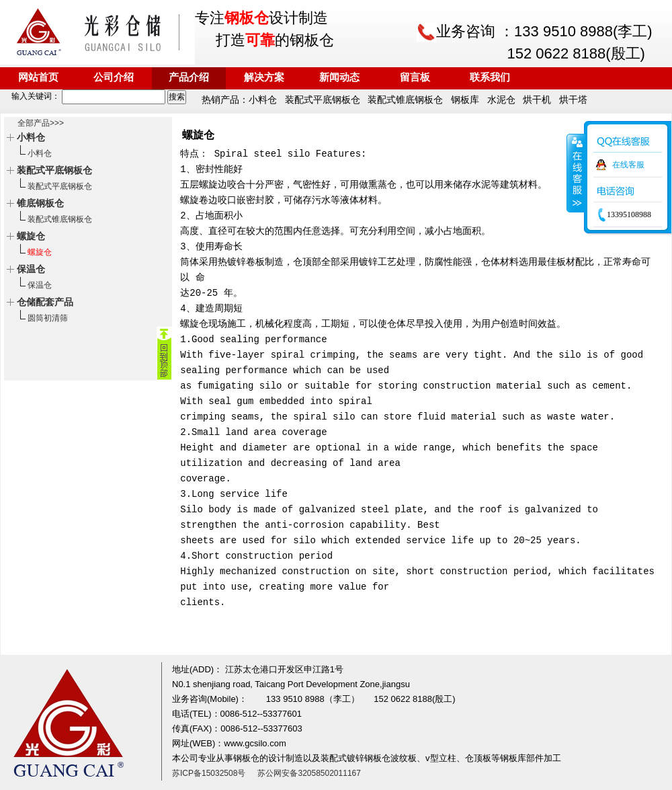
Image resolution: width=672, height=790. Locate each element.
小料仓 (40, 153)
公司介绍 (114, 78)
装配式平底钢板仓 (60, 186)
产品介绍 (189, 78)
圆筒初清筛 (48, 318)
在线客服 (628, 165)
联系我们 (490, 78)
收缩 (576, 173)
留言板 (415, 78)
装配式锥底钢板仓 (60, 219)
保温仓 (40, 285)
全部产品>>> (41, 123)
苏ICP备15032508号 (209, 773)
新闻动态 (339, 78)
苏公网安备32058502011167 (309, 773)
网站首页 (38, 78)
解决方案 (264, 78)
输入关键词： (84, 96)
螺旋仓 (40, 252)
